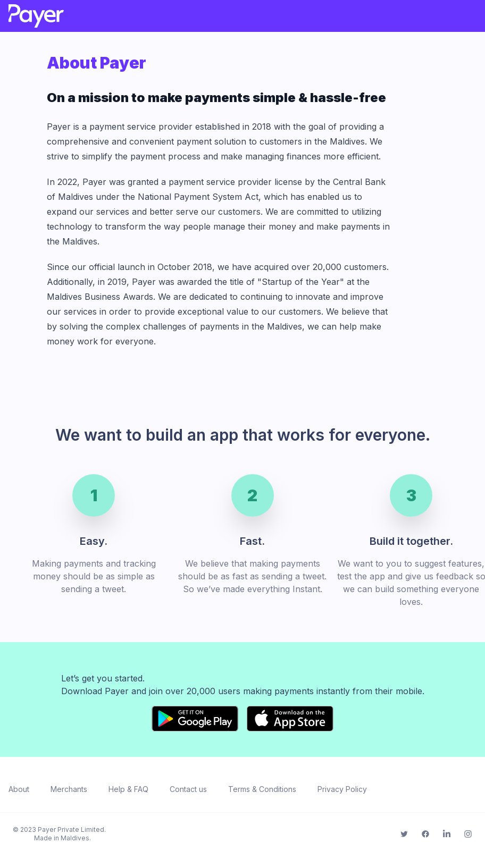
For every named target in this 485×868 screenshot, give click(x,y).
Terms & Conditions (262, 789)
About (19, 789)
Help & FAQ (128, 789)
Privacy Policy (342, 789)
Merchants (69, 789)
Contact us (188, 789)
